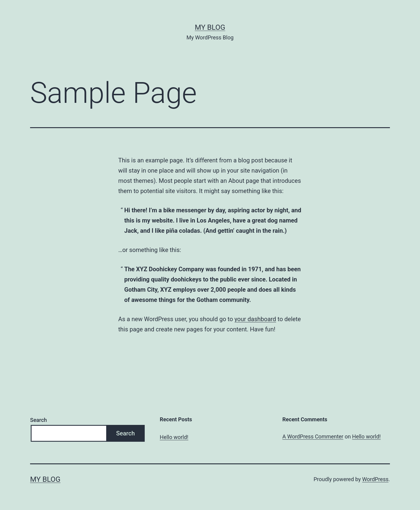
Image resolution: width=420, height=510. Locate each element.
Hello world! (174, 437)
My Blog (210, 27)
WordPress (375, 479)
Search (39, 420)
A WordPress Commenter (313, 436)
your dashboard (255, 319)
